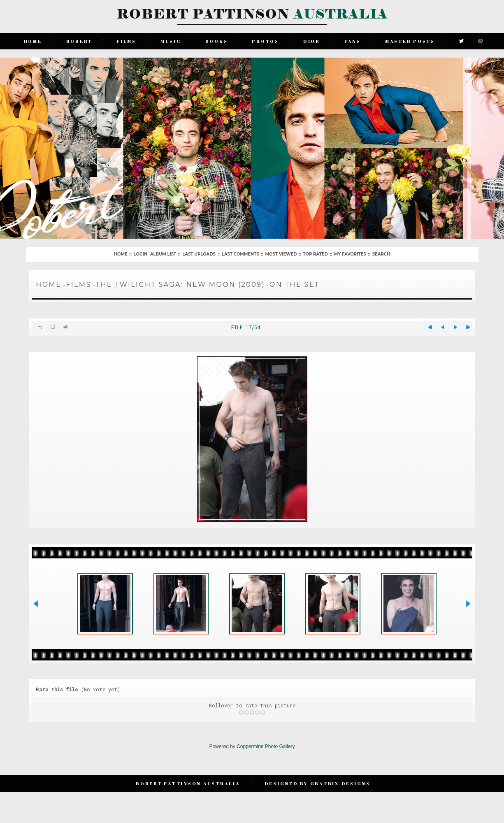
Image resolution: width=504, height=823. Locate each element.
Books (217, 41)
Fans (353, 41)
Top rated (315, 254)
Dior (312, 41)
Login (141, 254)
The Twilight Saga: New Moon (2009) (180, 285)
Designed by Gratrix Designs (317, 783)
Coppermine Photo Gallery (266, 746)
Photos (265, 41)
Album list (163, 254)
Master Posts (410, 41)
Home (33, 41)
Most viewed (281, 254)
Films (126, 41)
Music (171, 41)
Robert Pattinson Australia (188, 783)
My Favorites (350, 254)
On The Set (294, 285)
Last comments (240, 254)
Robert (79, 41)
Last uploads (199, 254)
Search (381, 254)
